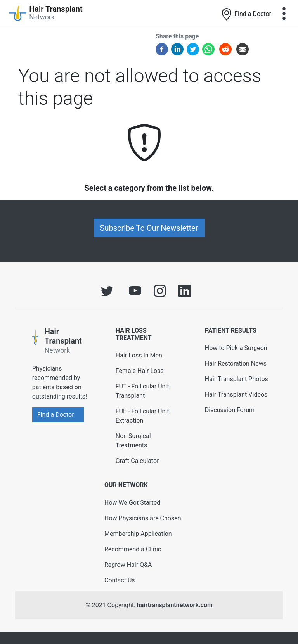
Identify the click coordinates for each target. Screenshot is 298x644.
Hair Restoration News (236, 363)
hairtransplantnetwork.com (175, 605)
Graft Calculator (137, 461)
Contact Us (120, 580)
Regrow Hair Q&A (128, 565)
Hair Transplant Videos (236, 395)
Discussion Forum (230, 410)
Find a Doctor (246, 14)
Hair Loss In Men (139, 355)
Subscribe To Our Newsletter (149, 228)
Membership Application (138, 534)
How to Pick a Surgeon (236, 348)
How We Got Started (132, 503)
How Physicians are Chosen (143, 518)
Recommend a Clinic (133, 549)
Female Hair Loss (140, 371)
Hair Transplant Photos (236, 379)
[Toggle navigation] (284, 14)
